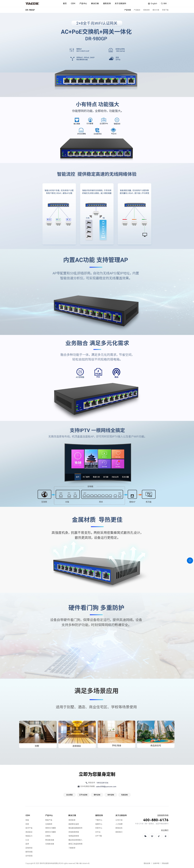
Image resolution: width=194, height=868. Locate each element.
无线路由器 (50, 844)
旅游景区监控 (74, 824)
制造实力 (29, 836)
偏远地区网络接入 (75, 840)
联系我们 (119, 832)
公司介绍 (119, 820)
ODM (28, 815)
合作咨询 (29, 856)
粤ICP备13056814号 (83, 863)
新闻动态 (119, 828)
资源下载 (165, 10)
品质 (27, 844)
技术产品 (29, 828)
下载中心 (99, 820)
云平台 (98, 832)
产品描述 (137, 10)
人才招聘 (119, 824)
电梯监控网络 (74, 836)
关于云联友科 (121, 815)
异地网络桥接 (74, 832)
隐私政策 (147, 863)
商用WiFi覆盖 (51, 828)
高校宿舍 (72, 820)
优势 (27, 824)
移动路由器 (50, 840)
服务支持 (99, 815)
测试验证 (29, 832)
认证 (27, 840)
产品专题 (128, 10)
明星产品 (49, 820)
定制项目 (29, 848)
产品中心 (49, 815)
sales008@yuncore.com (106, 786)
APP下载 (99, 836)
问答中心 (99, 828)
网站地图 (165, 863)
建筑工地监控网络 (75, 844)
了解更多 (72, 848)
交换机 (48, 836)
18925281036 (102, 783)
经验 (27, 820)
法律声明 (156, 863)
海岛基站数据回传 (75, 828)
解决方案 (156, 10)
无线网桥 (49, 824)
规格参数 (146, 10)
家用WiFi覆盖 (51, 832)
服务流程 (29, 852)
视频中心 (99, 824)
